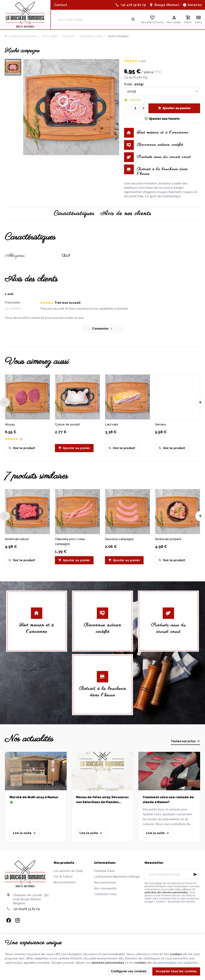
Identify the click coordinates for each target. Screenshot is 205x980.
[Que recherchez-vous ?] (96, 20)
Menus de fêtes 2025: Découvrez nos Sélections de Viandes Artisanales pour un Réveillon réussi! (102, 800)
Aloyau (10, 424)
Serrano (161, 424)
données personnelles (108, 963)
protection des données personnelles (166, 892)
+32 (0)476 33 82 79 (26, 909)
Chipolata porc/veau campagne (70, 542)
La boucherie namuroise (21, 36)
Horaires (195, 5)
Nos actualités (29, 739)
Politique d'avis (105, 871)
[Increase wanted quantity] (144, 108)
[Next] (200, 402)
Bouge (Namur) (167, 5)
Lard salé (112, 424)
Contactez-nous (105, 894)
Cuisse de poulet (67, 424)
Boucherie (69, 36)
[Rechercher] (133, 20)
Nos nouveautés (105, 888)
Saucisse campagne (119, 539)
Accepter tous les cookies (176, 971)
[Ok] (195, 875)
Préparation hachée (91, 36)
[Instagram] (17, 920)
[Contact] (61, 5)
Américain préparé (168, 539)
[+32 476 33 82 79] (131, 5)
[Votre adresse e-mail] (172, 875)
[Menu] (198, 20)
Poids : (134, 84)
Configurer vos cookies (129, 971)
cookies (176, 954)
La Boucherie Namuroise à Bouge (117, 877)
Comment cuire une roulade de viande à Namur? (168, 800)
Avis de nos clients (126, 214)
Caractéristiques (74, 214)
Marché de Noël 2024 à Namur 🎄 (34, 800)
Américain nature (17, 539)
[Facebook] (9, 920)
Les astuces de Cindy (68, 871)
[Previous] (5, 402)
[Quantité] (135, 108)
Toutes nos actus (183, 741)
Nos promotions (65, 882)
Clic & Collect (50, 36)
